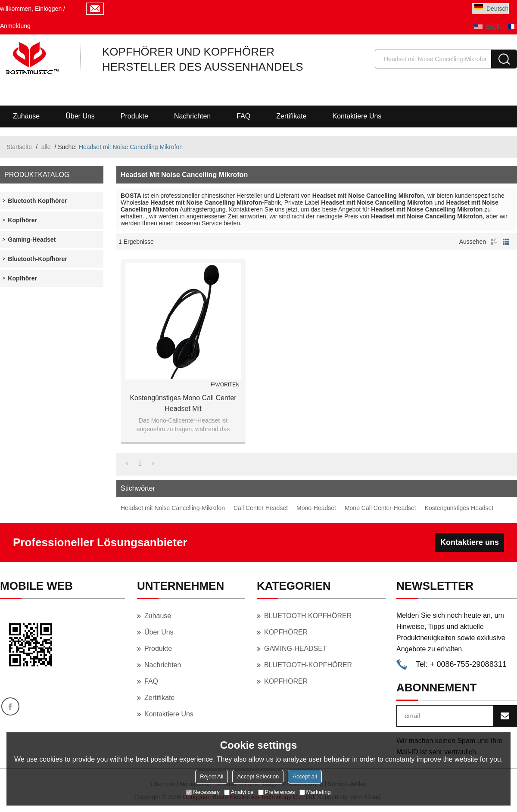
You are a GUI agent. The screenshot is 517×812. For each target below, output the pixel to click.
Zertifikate (291, 116)
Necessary (203, 792)
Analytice (239, 792)
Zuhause (26, 116)
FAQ (243, 116)
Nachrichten (192, 116)
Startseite (19, 147)
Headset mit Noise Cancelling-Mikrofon (173, 508)
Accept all (305, 776)
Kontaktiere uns (357, 116)
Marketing (315, 792)
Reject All (212, 776)
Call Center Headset (261, 508)
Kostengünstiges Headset (459, 508)
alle (46, 147)
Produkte (134, 116)
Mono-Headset (316, 508)
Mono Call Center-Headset (380, 508)
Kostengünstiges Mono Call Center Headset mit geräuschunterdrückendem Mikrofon (183, 404)
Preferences (277, 792)
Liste (494, 242)
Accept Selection (258, 776)
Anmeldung (15, 26)
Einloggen (48, 9)
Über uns (80, 116)
